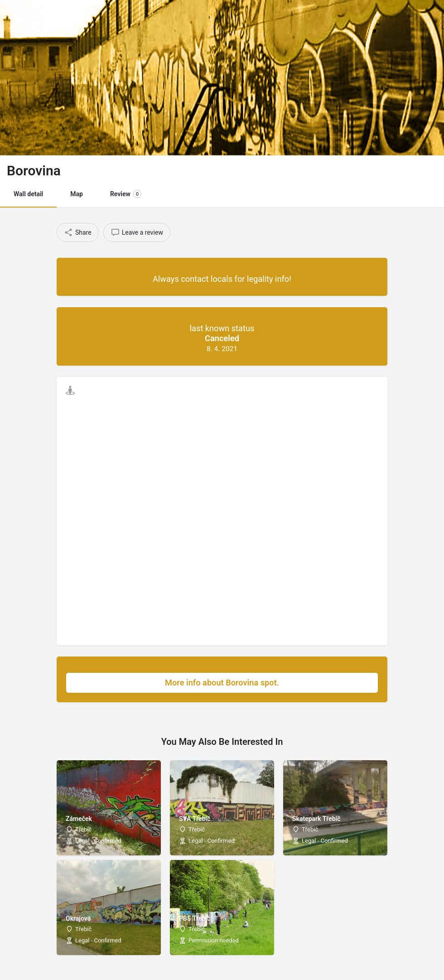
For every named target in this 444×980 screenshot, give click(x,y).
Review (126, 194)
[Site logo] (48, 18)
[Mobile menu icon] (15, 18)
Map (77, 194)
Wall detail (28, 194)
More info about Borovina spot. (267, 683)
